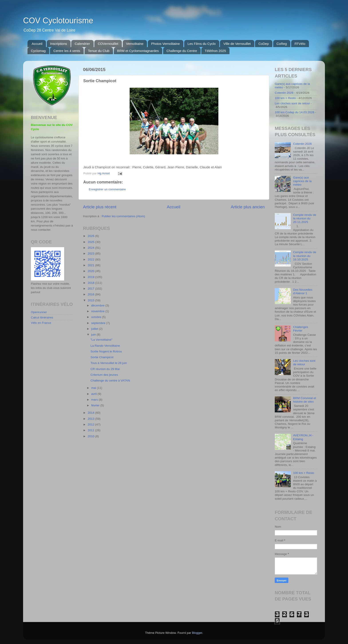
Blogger (197, 633)
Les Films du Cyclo (202, 44)
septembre (99, 323)
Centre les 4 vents (67, 51)
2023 (91, 253)
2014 (91, 413)
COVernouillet (108, 44)
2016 (91, 294)
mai (94, 388)
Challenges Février (301, 329)
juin (94, 335)
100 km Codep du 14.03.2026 (295, 112)
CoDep (264, 44)
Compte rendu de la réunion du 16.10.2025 (304, 256)
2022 (91, 259)
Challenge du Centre (182, 51)
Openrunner (39, 312)
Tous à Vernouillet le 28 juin (109, 363)
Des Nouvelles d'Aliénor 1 (303, 291)
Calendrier (82, 44)
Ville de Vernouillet (237, 44)
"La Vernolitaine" (102, 340)
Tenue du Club (99, 51)
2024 (91, 248)
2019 (91, 277)
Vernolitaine (135, 44)
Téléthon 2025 (215, 51)
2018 (91, 283)
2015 (91, 300)
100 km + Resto (285, 98)
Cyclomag (38, 51)
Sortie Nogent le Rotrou (106, 351)
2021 (91, 265)
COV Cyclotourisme (58, 21)
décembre (98, 305)
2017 (91, 289)
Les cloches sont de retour (292, 103)
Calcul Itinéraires (42, 317)
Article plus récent (100, 207)
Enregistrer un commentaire (107, 189)
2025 (91, 242)
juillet (95, 329)
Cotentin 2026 (284, 93)
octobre (97, 317)
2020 (91, 271)
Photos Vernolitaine (165, 44)
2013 (91, 419)
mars (95, 400)
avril (94, 394)
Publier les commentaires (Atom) (123, 216)
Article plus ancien (248, 207)
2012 (91, 424)
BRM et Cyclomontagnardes (138, 51)
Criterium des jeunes (104, 375)
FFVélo (300, 44)
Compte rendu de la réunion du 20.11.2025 (304, 218)
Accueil (37, 44)
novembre (98, 311)
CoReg (282, 44)
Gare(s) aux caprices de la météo (302, 181)
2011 (91, 430)
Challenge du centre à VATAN (110, 381)
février (96, 405)
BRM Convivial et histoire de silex (304, 400)
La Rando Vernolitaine (105, 346)
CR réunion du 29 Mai (105, 369)
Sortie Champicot (102, 357)
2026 (91, 236)
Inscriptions (59, 44)
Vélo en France (41, 323)
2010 (91, 436)
